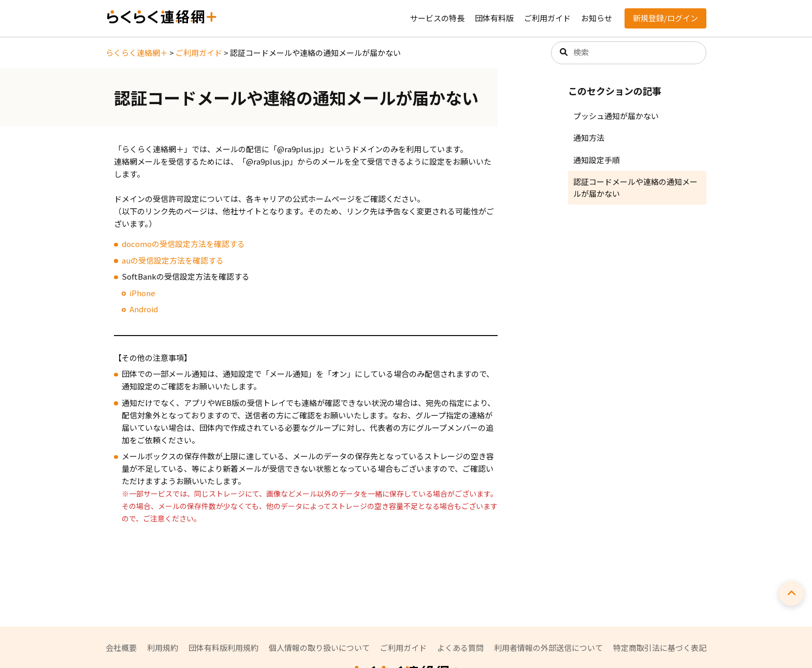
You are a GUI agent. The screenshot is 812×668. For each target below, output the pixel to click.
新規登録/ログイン (665, 18)
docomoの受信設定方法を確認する (183, 244)
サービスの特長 (437, 18)
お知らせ (597, 18)
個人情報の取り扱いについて (319, 648)
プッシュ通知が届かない (616, 116)
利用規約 (163, 648)
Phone (143, 293)
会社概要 (121, 648)
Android (144, 309)
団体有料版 (494, 18)
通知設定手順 (597, 160)
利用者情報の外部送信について (548, 648)
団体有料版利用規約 (223, 648)
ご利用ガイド (547, 18)
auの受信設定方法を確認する (173, 260)
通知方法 (589, 137)
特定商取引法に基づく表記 (660, 648)
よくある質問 (460, 648)
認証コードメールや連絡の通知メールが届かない (635, 187)
